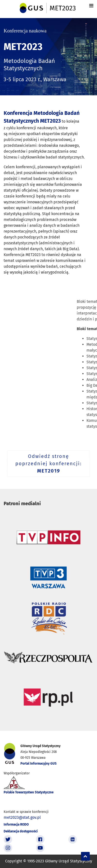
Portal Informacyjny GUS (39, 764)
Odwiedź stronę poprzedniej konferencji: (48, 464)
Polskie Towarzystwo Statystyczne (29, 792)
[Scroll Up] (85, 856)
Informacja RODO (16, 825)
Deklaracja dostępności (21, 831)
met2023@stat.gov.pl (22, 817)
